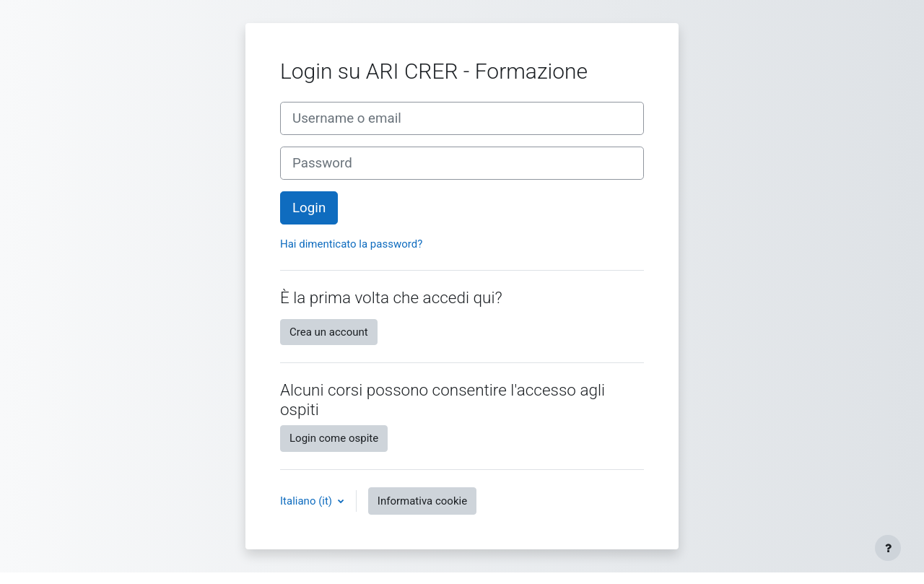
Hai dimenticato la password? (351, 244)
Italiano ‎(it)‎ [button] (308, 501)
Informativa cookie (422, 501)
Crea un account (329, 332)
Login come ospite (334, 438)
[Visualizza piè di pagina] (888, 548)
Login (309, 208)
